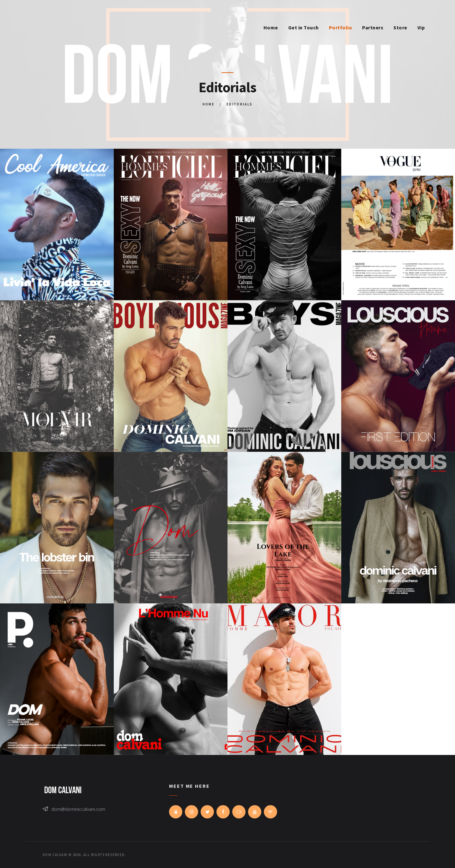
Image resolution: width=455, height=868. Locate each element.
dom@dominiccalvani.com (78, 809)
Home (209, 104)
